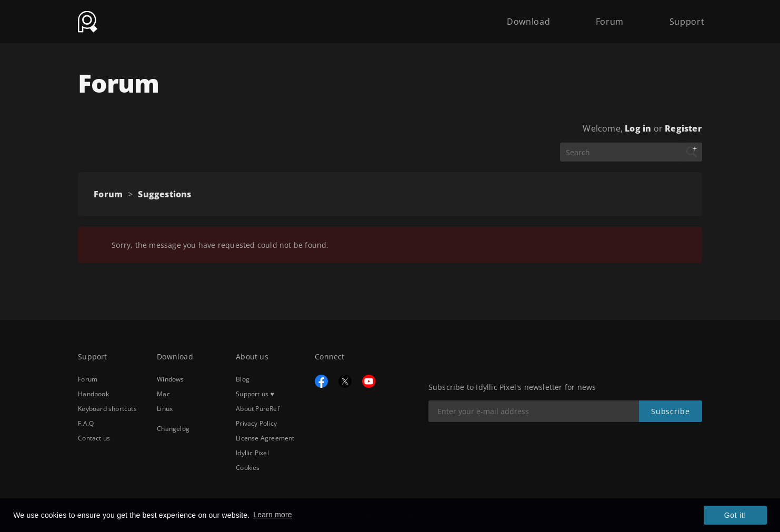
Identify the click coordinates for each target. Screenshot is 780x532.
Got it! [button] (735, 515)
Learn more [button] (273, 515)
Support (687, 17)
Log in (638, 128)
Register (683, 128)
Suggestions (164, 194)
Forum (610, 17)
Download (528, 17)
